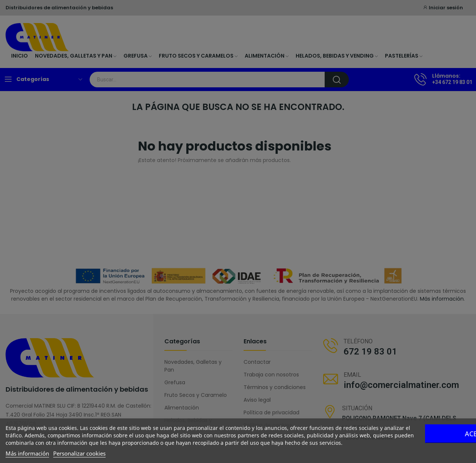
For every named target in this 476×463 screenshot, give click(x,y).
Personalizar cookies (79, 453)
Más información (27, 453)
